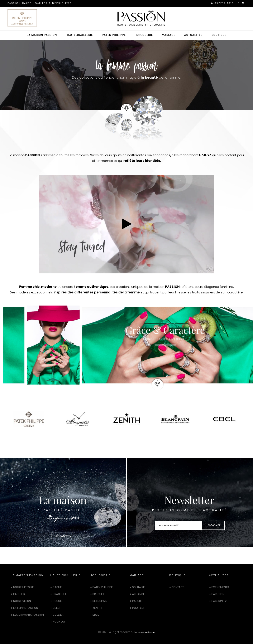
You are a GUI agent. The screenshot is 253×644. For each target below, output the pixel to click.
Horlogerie (144, 35)
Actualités (193, 35)
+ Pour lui (58, 622)
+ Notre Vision (21, 601)
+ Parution (217, 594)
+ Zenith (96, 608)
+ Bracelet (58, 594)
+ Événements (219, 587)
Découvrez (63, 536)
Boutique (219, 35)
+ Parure (136, 601)
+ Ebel (94, 615)
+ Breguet (97, 594)
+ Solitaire (137, 587)
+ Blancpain (99, 601)
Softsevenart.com (144, 632)
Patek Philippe (114, 35)
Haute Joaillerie (79, 35)
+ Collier (57, 615)
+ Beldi (55, 608)
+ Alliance (137, 594)
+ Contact (177, 587)
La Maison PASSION (42, 35)
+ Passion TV (218, 601)
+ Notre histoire (22, 587)
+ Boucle (57, 601)
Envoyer (214, 525)
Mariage (168, 35)
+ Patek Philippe (101, 587)
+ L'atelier (18, 594)
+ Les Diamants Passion (27, 615)
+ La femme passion (24, 608)
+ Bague (56, 587)
